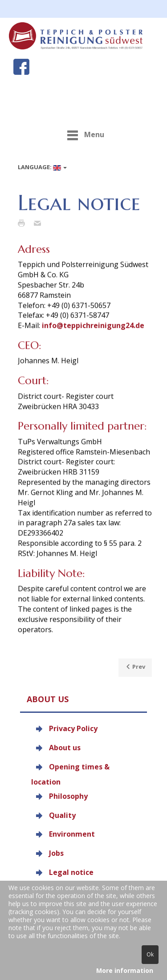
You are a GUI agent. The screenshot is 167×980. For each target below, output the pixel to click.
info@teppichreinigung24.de (93, 333)
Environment (72, 834)
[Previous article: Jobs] (135, 668)
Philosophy (68, 796)
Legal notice (71, 872)
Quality (62, 815)
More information (125, 970)
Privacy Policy (73, 728)
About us (65, 748)
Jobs (56, 853)
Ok (150, 954)
